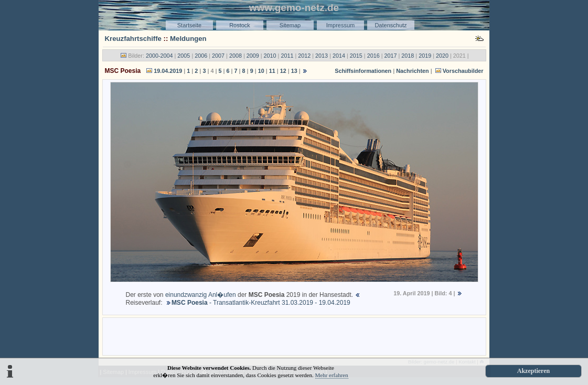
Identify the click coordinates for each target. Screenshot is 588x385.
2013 (322, 56)
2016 (373, 56)
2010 (270, 56)
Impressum (340, 25)
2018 (408, 56)
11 (272, 71)
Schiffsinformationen (363, 71)
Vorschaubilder (463, 71)
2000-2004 (159, 56)
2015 (356, 56)
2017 (390, 56)
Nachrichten (412, 71)
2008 (236, 56)
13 (294, 71)
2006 (201, 56)
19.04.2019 (168, 71)
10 (261, 71)
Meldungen (188, 39)
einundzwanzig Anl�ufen (201, 295)
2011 (287, 56)
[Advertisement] (294, 336)
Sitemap (290, 25)
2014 (339, 56)
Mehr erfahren (332, 375)
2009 (253, 56)
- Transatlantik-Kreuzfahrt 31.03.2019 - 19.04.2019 (261, 303)
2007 (218, 56)
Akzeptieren (533, 371)
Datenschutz (391, 25)
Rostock (240, 25)
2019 (425, 56)
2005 (184, 56)
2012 (304, 56)
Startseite (189, 25)
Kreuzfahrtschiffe (133, 39)
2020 (442, 56)
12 (283, 71)
